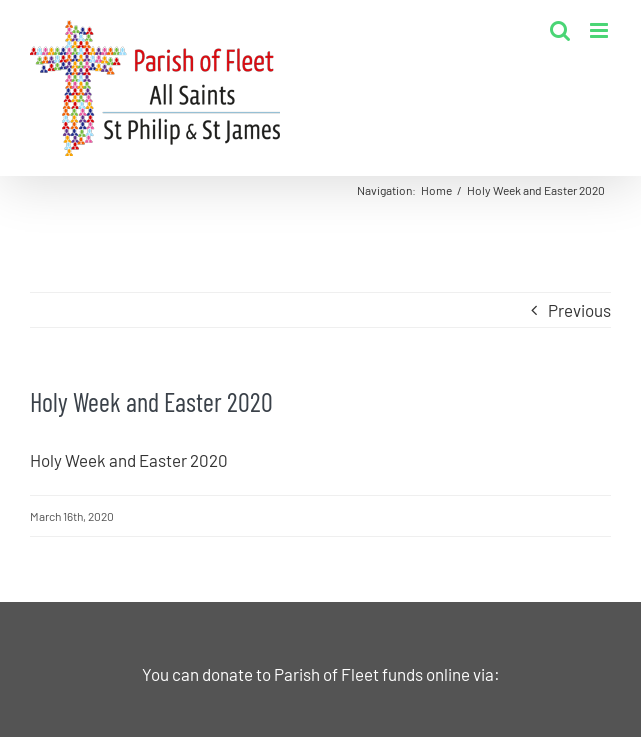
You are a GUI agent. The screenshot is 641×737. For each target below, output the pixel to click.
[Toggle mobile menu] (600, 30)
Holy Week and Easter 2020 (129, 460)
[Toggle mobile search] (560, 30)
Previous (579, 310)
